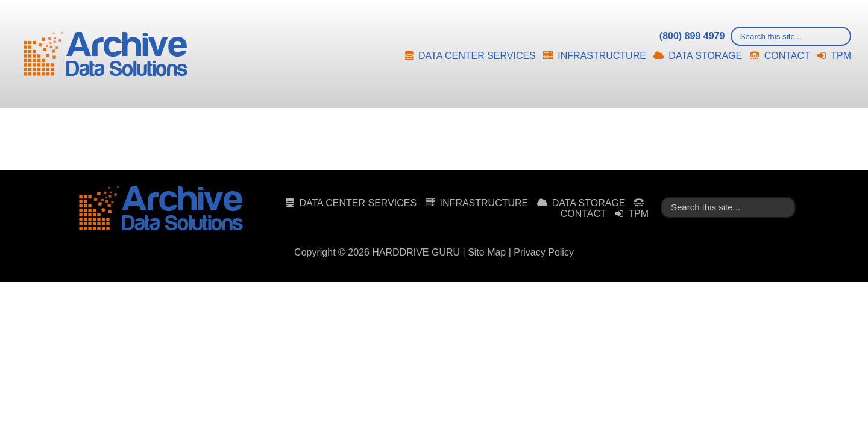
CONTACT (787, 56)
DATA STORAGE (705, 56)
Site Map (487, 252)
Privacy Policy (544, 252)
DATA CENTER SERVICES (477, 56)
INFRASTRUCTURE (602, 56)
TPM (841, 56)
